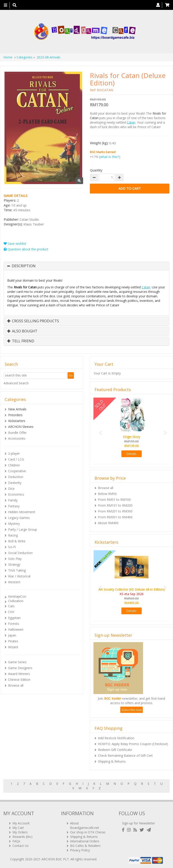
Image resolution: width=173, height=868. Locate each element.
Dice (11, 489)
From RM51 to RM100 (114, 500)
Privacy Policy (80, 850)
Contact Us (20, 845)
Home (8, 57)
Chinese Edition (19, 680)
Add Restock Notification (116, 738)
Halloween (16, 629)
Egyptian (14, 618)
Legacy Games (19, 518)
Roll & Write (17, 541)
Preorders (15, 415)
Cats (11, 606)
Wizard (13, 647)
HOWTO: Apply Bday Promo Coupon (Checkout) (133, 744)
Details (131, 454)
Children (14, 465)
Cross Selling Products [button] (33, 321)
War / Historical (19, 576)
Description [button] (24, 266)
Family (13, 500)
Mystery (14, 524)
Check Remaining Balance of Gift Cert (125, 756)
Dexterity (15, 483)
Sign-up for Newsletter (139, 823)
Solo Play (15, 559)
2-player (14, 453)
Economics (16, 494)
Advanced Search (16, 383)
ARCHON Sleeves (21, 427)
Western (14, 582)
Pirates (13, 641)
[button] (99, 430)
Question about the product (26, 249)
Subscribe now (132, 710)
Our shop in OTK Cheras (88, 832)
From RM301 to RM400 (115, 517)
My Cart (18, 827)
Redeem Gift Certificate (115, 750)
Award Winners (19, 674)
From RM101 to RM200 (115, 505)
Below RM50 (107, 494)
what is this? (110, 157)
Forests (14, 624)
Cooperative (17, 471)
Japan (12, 635)
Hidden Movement (22, 512)
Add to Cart (130, 188)
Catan (131, 122)
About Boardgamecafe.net (85, 825)
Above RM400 (108, 523)
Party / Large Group (23, 529)
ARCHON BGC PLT (55, 859)
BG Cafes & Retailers (85, 845)
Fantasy (14, 506)
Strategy (14, 564)
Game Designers (20, 668)
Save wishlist (15, 244)
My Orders (20, 832)
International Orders (85, 841)
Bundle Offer (17, 433)
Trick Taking (17, 570)
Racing (13, 535)
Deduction (16, 477)
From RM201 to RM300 (115, 511)
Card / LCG (16, 459)
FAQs (16, 841)
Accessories (17, 438)
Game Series (17, 662)
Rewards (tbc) (22, 836)
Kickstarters (17, 421)
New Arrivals (17, 409)
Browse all (16, 685)
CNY (11, 612)
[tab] (86, 266)
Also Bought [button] (22, 331)
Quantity (96, 170)
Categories (25, 57)
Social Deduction (20, 553)
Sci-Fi (12, 547)
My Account (21, 823)
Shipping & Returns (112, 761)
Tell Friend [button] (21, 341)
